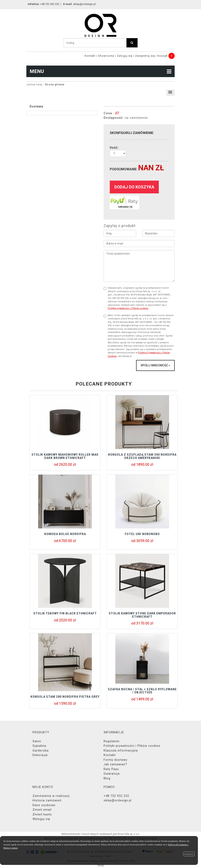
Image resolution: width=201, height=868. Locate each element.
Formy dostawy (115, 760)
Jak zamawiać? (115, 764)
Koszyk (163, 56)
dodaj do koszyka (134, 187)
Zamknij (189, 854)
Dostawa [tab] (36, 106)
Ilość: (114, 148)
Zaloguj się (125, 56)
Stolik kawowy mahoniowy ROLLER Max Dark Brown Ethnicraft (65, 456)
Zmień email (42, 810)
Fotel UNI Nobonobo (142, 534)
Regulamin (112, 741)
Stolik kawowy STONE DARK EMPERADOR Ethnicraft (142, 615)
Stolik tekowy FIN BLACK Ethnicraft (65, 613)
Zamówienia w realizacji (51, 796)
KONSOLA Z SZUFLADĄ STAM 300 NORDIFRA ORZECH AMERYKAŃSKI (142, 456)
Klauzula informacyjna (121, 750)
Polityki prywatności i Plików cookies (132, 746)
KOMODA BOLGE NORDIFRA (65, 534)
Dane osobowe (44, 805)
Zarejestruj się (145, 56)
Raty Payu (111, 769)
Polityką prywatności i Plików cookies (128, 308)
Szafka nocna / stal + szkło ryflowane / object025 (142, 691)
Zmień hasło (42, 814)
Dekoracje (40, 755)
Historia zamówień (47, 800)
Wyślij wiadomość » (155, 365)
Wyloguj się (41, 819)
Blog (107, 778)
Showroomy (106, 56)
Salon (37, 741)
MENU (100, 71)
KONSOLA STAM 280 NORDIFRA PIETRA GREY (65, 697)
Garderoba (41, 750)
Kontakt (90, 56)
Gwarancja (112, 774)
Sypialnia (39, 746)
